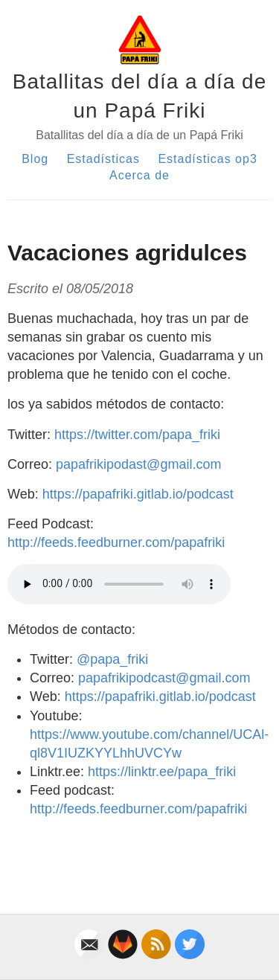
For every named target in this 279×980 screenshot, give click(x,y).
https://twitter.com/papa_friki (137, 435)
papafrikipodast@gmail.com (138, 464)
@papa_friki (112, 659)
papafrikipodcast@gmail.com (164, 678)
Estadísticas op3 (207, 159)
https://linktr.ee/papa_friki (162, 772)
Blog (35, 159)
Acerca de (139, 175)
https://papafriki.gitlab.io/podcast (138, 494)
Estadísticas (103, 159)
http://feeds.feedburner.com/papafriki (116, 542)
